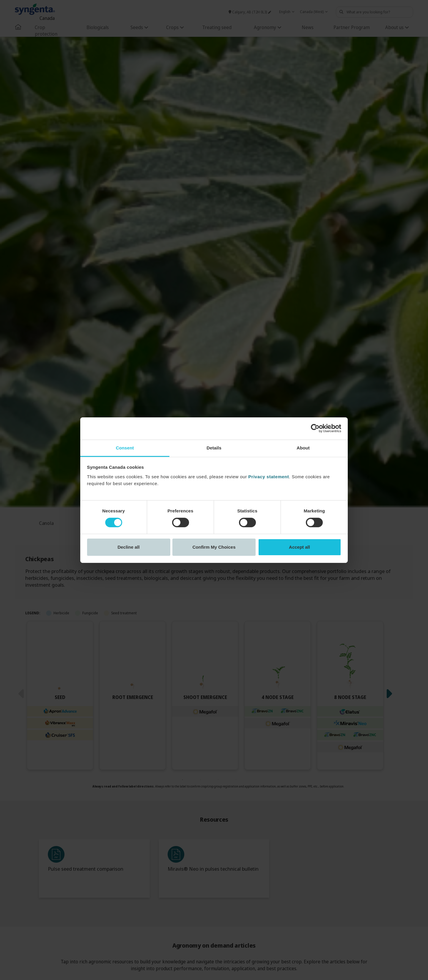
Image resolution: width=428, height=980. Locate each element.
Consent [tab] (125, 448)
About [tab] (303, 448)
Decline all (128, 547)
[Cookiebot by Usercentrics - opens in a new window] (315, 428)
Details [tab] (214, 448)
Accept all (299, 547)
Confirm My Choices (214, 547)
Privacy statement (269, 476)
